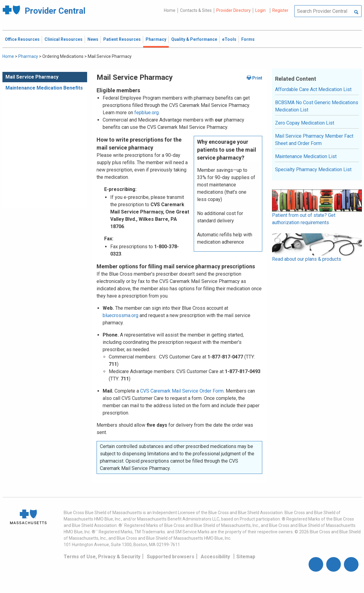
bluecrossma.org (120, 315)
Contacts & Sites (196, 10)
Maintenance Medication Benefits (44, 88)
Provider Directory (233, 10)
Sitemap (246, 557)
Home (170, 10)
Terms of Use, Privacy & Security (102, 557)
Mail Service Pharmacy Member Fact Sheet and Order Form (314, 140)
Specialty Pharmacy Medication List (313, 169)
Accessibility (215, 557)
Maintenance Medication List (306, 156)
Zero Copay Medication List (305, 123)
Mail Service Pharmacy (32, 77)
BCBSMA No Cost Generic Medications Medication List (317, 106)
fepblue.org (147, 113)
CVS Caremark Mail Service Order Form (182, 391)
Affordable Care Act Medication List (313, 89)
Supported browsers (171, 557)
